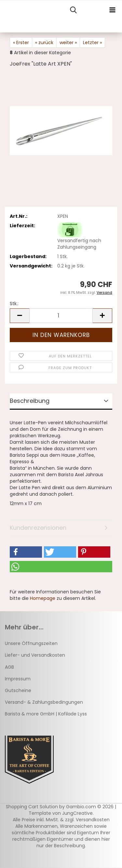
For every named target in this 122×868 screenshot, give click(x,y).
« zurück (44, 43)
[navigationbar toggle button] (112, 10)
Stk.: (14, 304)
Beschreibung (30, 401)
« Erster (21, 43)
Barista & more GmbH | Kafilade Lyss (46, 714)
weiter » (68, 43)
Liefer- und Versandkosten (35, 655)
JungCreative (77, 813)
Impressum (18, 679)
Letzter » (92, 43)
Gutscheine (18, 690)
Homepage (43, 598)
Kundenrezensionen (38, 528)
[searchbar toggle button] (73, 10)
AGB (9, 667)
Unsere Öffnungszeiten (31, 643)
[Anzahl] (61, 316)
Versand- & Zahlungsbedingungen (44, 702)
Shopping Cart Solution (32, 807)
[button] (20, 316)
